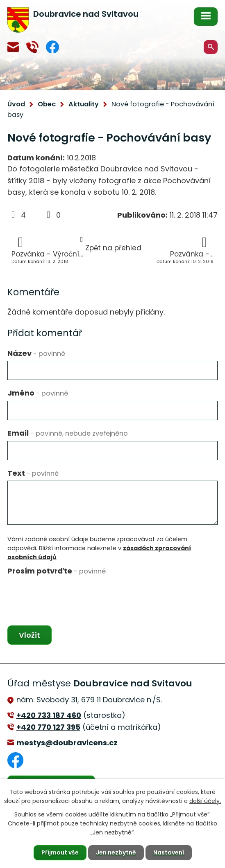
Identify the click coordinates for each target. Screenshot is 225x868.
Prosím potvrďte (57, 571)
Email (68, 433)
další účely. (205, 801)
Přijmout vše (60, 852)
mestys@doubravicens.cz (13, 47)
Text (33, 473)
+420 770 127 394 (32, 47)
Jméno (38, 393)
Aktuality (84, 104)
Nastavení (169, 852)
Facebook (52, 47)
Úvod (16, 104)
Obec (47, 104)
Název (36, 353)
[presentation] (70, 595)
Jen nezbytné (116, 852)
